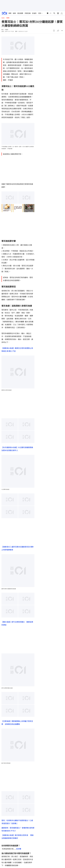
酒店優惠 (20, 13)
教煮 (8, 18)
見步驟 (19, 849)
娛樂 (14, 13)
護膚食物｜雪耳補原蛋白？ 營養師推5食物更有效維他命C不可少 (18, 829)
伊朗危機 (28, 13)
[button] (54, 31)
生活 (3, 18)
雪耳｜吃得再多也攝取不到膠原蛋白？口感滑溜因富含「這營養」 (17, 822)
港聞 (10, 13)
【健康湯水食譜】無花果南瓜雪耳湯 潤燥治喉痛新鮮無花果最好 (17, 837)
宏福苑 (34, 13)
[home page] (4, 13)
